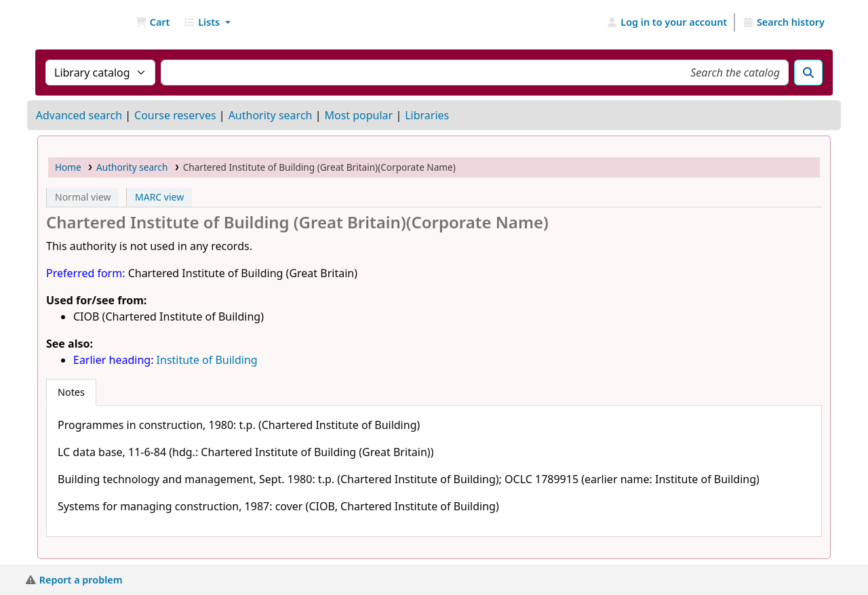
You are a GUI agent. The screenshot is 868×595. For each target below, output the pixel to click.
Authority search (271, 115)
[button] (152, 22)
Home (68, 167)
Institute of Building (207, 360)
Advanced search (79, 115)
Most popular (358, 115)
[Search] (808, 73)
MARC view (159, 197)
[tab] (71, 392)
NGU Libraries (72, 22)
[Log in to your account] (667, 22)
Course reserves (175, 115)
